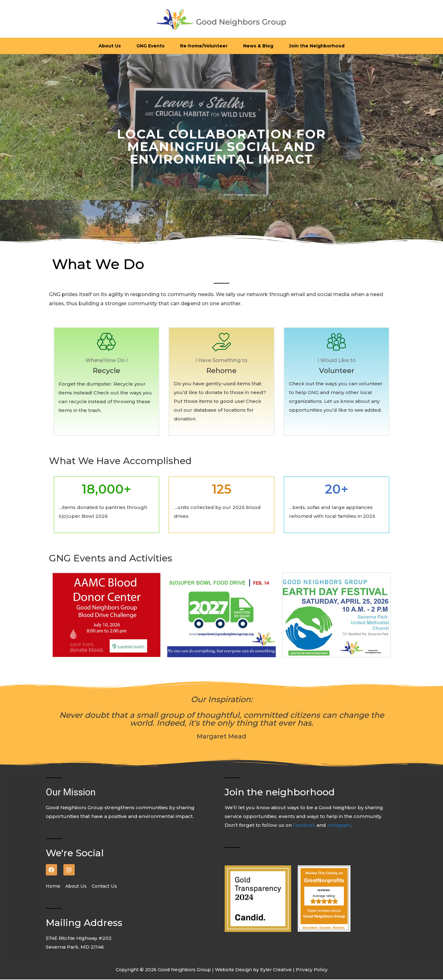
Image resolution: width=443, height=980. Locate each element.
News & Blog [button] (258, 46)
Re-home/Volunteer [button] (204, 46)
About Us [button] (110, 46)
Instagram (342, 826)
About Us (78, 887)
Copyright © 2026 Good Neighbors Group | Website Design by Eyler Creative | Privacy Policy (221, 970)
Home (55, 887)
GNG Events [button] (150, 46)
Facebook (306, 826)
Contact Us (107, 887)
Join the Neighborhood (317, 46)
